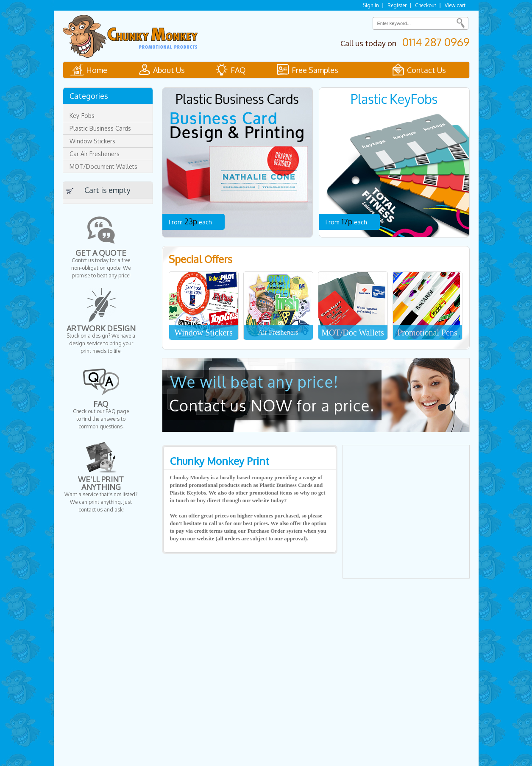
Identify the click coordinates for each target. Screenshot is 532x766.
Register (397, 5)
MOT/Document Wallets (103, 166)
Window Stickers (203, 333)
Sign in (371, 5)
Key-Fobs (82, 116)
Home (97, 70)
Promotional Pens (427, 333)
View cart (455, 5)
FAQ (238, 70)
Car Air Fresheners (95, 154)
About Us (169, 70)
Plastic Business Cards (100, 128)
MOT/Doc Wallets (352, 333)
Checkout (426, 5)
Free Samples (315, 70)
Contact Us (426, 70)
